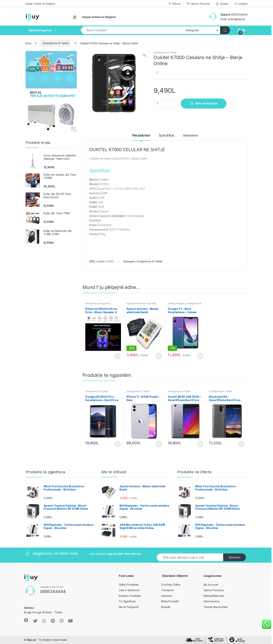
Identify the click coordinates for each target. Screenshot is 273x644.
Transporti (167, 590)
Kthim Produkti (170, 601)
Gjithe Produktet (129, 585)
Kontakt (166, 607)
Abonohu (235, 557)
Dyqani (222, 4)
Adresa (174, 4)
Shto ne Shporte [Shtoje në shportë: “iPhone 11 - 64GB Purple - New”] (159, 444)
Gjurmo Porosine (198, 4)
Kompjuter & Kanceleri (98, 305)
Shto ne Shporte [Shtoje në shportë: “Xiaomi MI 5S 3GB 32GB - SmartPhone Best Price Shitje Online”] (200, 444)
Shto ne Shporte (206, 103)
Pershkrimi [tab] (141, 136)
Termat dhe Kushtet (216, 607)
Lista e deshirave (129, 590)
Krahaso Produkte (130, 596)
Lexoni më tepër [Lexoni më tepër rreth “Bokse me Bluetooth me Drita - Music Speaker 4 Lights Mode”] (118, 356)
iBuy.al (31, 640)
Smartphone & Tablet (56, 43)
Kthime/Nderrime (214, 596)
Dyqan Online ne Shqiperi (40, 4)
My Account (211, 585)
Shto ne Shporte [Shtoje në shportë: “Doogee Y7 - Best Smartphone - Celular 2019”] (200, 356)
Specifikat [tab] (166, 136)
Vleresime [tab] (190, 136)
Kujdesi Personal (136, 303)
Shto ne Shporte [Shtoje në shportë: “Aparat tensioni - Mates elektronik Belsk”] (159, 356)
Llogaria (241, 4)
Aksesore (91, 303)
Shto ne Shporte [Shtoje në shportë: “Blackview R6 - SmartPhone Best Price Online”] (241, 444)
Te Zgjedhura (127, 601)
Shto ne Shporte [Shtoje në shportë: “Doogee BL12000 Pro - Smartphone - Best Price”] (118, 444)
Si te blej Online (171, 585)
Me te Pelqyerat (129, 607)
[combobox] (132, 30)
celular (171, 303)
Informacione (212, 601)
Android (118, 216)
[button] (144, 55)
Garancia (167, 596)
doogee (180, 303)
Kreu (28, 43)
